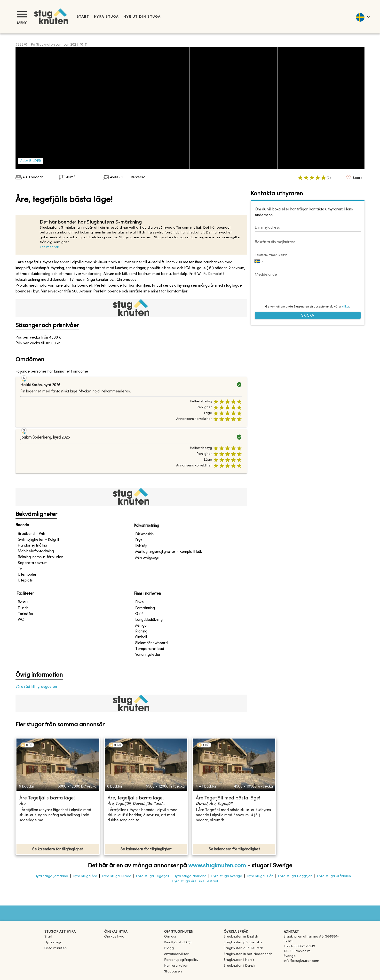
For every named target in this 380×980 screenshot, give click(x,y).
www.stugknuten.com (217, 866)
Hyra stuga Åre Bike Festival (195, 881)
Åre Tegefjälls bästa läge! (47, 798)
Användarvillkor (176, 954)
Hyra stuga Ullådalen (334, 876)
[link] (241, 937)
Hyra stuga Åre (85, 876)
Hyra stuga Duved (117, 876)
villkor (345, 307)
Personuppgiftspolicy (181, 960)
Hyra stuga (106, 17)
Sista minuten (55, 948)
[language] (363, 17)
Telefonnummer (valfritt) (272, 255)
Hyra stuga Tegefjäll (152, 876)
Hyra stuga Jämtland (51, 876)
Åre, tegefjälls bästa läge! (136, 798)
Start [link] (83, 17)
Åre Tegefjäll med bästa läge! (228, 798)
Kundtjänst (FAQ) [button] (178, 943)
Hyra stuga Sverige (227, 876)
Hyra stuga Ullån (260, 876)
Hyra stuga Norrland (190, 876)
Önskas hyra (114, 937)
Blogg (169, 948)
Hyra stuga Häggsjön (295, 876)
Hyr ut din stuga (142, 17)
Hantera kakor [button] (176, 966)
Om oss (170, 937)
